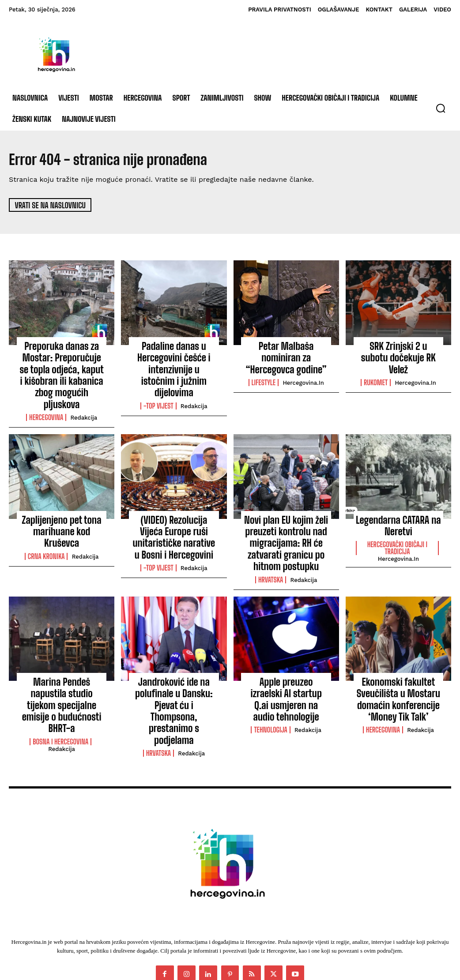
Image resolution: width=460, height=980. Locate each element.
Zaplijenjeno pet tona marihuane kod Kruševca (62, 502)
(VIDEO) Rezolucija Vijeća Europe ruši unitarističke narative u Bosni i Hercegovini (174, 512)
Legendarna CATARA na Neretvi (399, 502)
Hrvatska (271, 548)
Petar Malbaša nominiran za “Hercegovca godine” (286, 351)
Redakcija (84, 396)
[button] (441, 108)
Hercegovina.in (303, 368)
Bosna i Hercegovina (60, 690)
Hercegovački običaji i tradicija (397, 522)
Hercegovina (46, 396)
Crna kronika (46, 519)
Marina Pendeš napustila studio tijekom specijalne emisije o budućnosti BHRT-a (62, 663)
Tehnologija (270, 680)
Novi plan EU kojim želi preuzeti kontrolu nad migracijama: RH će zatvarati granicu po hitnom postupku (286, 516)
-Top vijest (158, 387)
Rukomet (376, 368)
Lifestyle (264, 368)
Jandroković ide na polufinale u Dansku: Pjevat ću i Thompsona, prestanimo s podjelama (174, 663)
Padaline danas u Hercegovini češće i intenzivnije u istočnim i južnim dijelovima (174, 360)
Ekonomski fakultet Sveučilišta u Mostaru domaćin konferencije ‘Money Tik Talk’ (398, 663)
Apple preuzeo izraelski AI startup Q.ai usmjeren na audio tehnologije (286, 659)
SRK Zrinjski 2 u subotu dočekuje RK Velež (398, 351)
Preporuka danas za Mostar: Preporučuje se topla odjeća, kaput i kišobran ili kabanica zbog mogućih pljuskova (62, 365)
